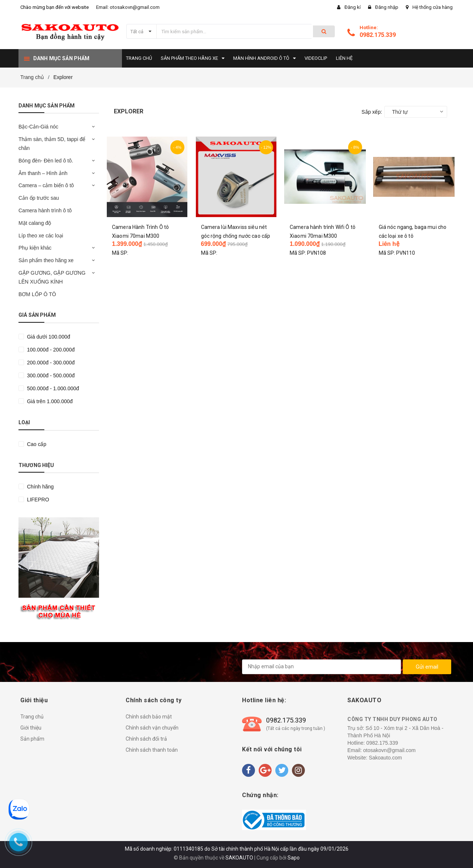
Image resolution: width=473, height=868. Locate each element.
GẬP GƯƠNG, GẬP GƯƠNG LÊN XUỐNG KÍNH (52, 277)
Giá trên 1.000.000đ (49, 401)
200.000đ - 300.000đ (50, 363)
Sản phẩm (32, 739)
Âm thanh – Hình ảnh (43, 173)
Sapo (294, 858)
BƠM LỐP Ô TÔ (37, 294)
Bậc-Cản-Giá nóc (38, 127)
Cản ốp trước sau (39, 198)
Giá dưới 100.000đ (48, 337)
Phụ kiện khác (35, 248)
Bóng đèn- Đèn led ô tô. (46, 161)
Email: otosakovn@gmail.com (128, 7)
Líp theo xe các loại (41, 236)
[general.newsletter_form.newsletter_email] (321, 667)
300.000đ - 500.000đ (50, 375)
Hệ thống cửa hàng (433, 7)
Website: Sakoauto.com (375, 758)
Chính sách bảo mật (149, 717)
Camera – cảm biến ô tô (46, 185)
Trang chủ (32, 717)
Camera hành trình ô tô (45, 210)
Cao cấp (36, 444)
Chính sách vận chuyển (152, 728)
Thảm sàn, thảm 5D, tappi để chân (52, 144)
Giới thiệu (31, 728)
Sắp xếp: (372, 112)
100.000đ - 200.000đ (50, 350)
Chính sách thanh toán (152, 750)
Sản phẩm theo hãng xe (46, 260)
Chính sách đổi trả (146, 739)
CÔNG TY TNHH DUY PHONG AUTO (392, 719)
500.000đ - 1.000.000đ (52, 388)
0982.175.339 (378, 35)
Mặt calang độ (35, 223)
